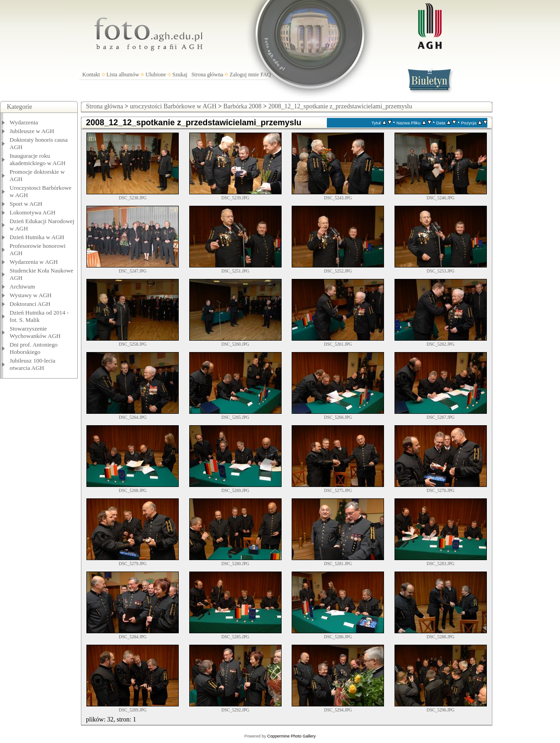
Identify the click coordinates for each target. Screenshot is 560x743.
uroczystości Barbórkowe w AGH (173, 106)
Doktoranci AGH (30, 304)
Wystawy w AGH (31, 295)
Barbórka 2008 (242, 106)
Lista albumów (123, 75)
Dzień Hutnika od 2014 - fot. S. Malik (39, 316)
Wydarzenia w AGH (34, 262)
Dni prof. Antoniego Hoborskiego (34, 348)
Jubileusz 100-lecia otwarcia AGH (32, 364)
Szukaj (180, 75)
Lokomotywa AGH (32, 212)
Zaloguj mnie (244, 75)
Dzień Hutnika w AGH (37, 237)
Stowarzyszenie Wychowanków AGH (35, 332)
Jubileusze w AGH (32, 131)
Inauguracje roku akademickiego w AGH (37, 159)
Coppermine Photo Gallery (291, 736)
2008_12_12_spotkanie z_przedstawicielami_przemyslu (340, 106)
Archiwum (22, 286)
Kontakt (91, 75)
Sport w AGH (26, 204)
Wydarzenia (24, 122)
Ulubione (156, 75)
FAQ (266, 75)
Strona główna (208, 75)
